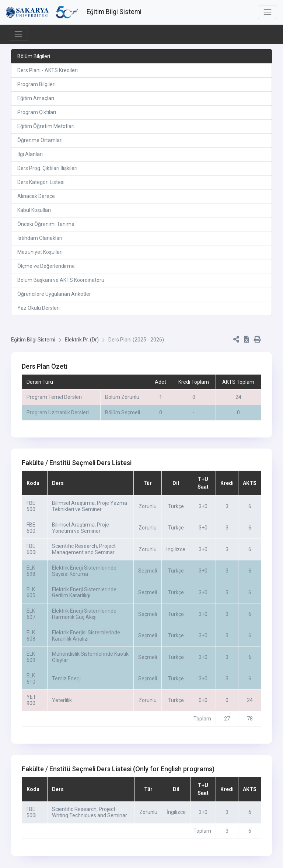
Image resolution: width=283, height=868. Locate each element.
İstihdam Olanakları (40, 238)
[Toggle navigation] (268, 12)
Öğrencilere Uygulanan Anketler (54, 294)
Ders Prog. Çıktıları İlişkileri (47, 168)
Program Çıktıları (37, 112)
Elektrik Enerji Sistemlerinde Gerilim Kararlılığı (84, 593)
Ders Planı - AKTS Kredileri (48, 70)
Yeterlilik (62, 700)
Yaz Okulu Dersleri (39, 308)
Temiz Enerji (66, 679)
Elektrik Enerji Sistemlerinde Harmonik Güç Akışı (84, 614)
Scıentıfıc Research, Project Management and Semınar (84, 549)
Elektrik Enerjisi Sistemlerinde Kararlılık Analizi (86, 636)
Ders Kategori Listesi (41, 182)
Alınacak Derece (36, 196)
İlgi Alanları (30, 154)
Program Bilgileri (36, 84)
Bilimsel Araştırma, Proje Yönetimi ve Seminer (81, 528)
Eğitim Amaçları (36, 98)
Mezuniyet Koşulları (40, 252)
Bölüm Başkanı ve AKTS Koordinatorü (61, 280)
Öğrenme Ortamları (40, 140)
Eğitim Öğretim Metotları (46, 126)
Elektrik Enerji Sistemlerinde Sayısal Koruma (84, 571)
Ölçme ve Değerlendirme (46, 266)
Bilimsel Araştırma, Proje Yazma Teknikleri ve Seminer (90, 506)
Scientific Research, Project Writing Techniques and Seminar (90, 812)
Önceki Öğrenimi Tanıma (46, 224)
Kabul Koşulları (34, 210)
